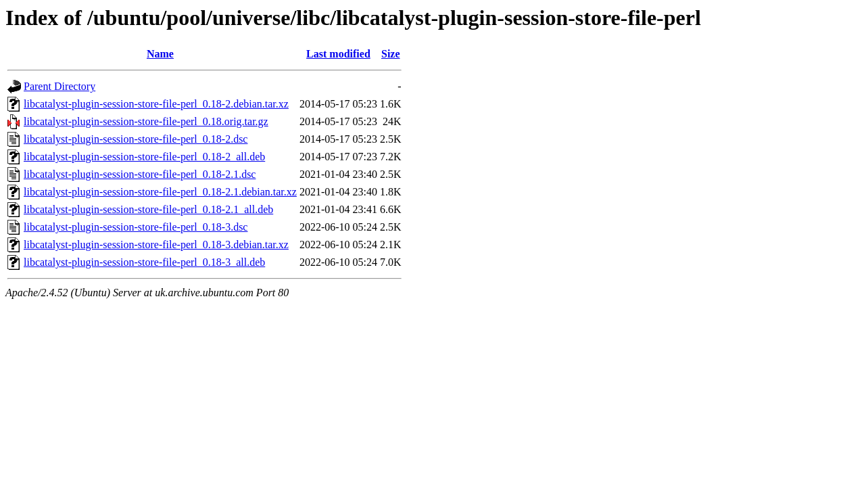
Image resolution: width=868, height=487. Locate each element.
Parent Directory (59, 86)
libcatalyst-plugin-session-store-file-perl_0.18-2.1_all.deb (148, 209)
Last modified (338, 54)
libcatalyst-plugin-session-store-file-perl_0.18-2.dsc (136, 139)
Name (160, 54)
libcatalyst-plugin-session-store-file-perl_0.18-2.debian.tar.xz (156, 104)
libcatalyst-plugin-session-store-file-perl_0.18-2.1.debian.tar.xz (160, 192)
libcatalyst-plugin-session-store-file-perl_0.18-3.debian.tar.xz (156, 245)
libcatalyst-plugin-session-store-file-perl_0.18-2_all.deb (144, 157)
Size (391, 54)
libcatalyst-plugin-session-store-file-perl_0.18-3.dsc (136, 227)
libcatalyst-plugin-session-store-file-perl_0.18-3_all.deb (144, 262)
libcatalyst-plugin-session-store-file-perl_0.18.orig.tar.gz (146, 121)
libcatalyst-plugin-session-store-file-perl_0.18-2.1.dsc (140, 174)
